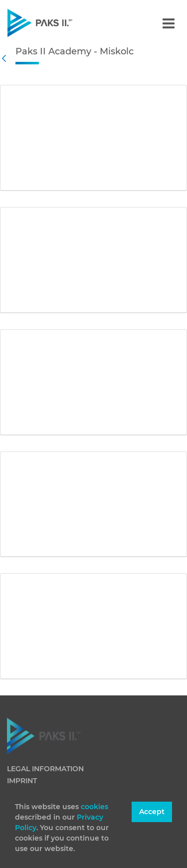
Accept (152, 812)
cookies (94, 807)
